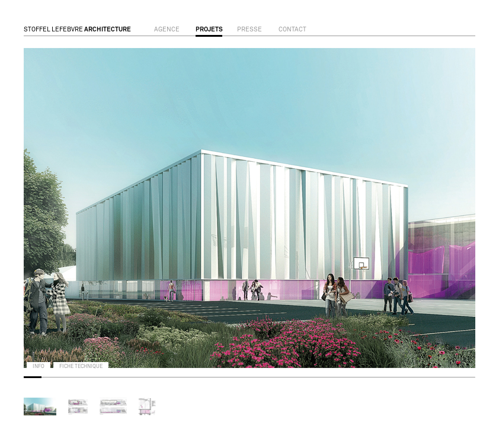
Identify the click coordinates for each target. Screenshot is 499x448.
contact (292, 30)
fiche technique (81, 367)
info (39, 367)
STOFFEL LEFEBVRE (77, 30)
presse (249, 30)
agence (167, 30)
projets (209, 30)
